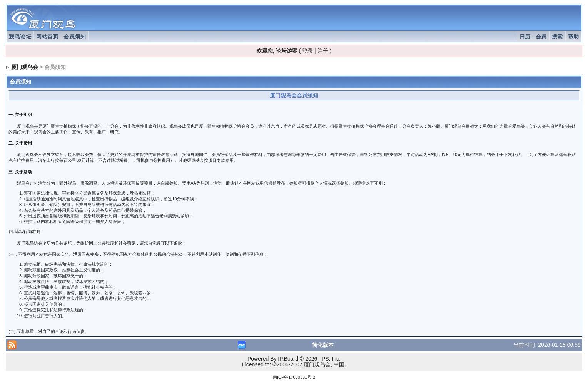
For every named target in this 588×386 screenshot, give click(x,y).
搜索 (557, 37)
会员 (541, 37)
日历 (525, 37)
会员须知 (75, 37)
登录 (307, 51)
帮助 (574, 37)
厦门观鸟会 (25, 67)
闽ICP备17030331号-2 (294, 377)
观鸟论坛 (20, 37)
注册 (323, 51)
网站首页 (47, 37)
